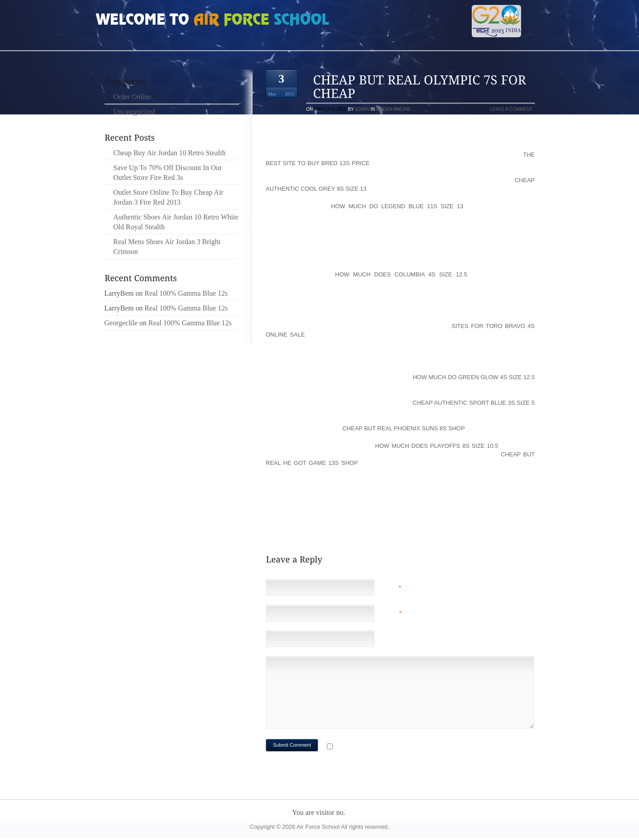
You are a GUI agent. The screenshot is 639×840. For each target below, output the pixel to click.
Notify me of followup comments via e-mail (406, 747)
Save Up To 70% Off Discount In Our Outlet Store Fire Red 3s (168, 173)
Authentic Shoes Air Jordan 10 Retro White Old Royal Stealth (176, 222)
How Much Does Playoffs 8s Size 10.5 (437, 446)
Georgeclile (121, 323)
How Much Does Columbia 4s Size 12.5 (401, 274)
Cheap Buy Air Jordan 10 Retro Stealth (170, 153)
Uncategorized (134, 112)
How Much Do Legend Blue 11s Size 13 (397, 206)
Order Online (393, 109)
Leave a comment (511, 109)
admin (362, 109)
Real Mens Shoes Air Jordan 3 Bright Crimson (167, 247)
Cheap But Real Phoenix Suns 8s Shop (404, 428)
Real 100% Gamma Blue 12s (186, 293)
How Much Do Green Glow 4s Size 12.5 (474, 377)
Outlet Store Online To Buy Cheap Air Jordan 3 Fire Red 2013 (169, 197)
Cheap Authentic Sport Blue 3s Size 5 (474, 403)
